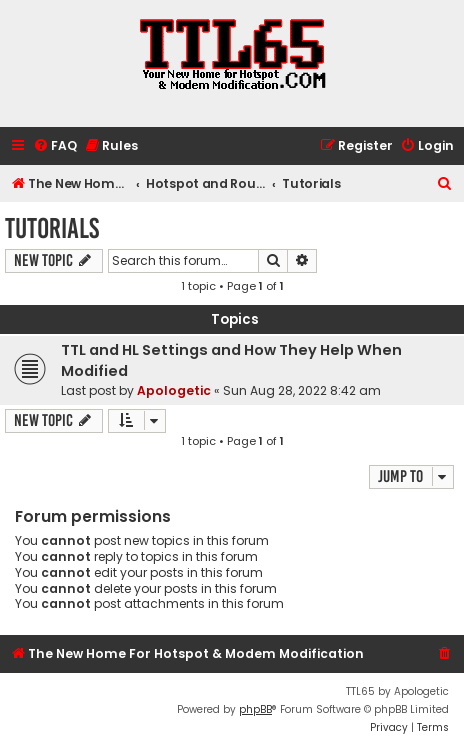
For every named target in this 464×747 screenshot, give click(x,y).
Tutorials (52, 228)
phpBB (255, 709)
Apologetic (174, 390)
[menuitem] (55, 146)
